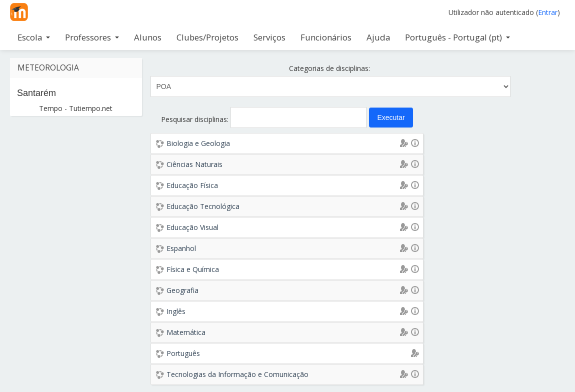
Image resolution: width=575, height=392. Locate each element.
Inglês (176, 311)
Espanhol (181, 248)
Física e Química (193, 269)
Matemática (186, 332)
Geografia (182, 290)
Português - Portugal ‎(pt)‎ (457, 37)
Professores (92, 37)
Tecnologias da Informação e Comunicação (237, 374)
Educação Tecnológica (203, 206)
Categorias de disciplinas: (329, 68)
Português (183, 353)
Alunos (148, 37)
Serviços (269, 37)
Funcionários (326, 37)
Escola (34, 37)
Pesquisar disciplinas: (196, 119)
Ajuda (378, 37)
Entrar (548, 12)
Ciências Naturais (194, 164)
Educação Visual (192, 227)
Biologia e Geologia (198, 143)
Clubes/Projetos (207, 37)
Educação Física (192, 185)
